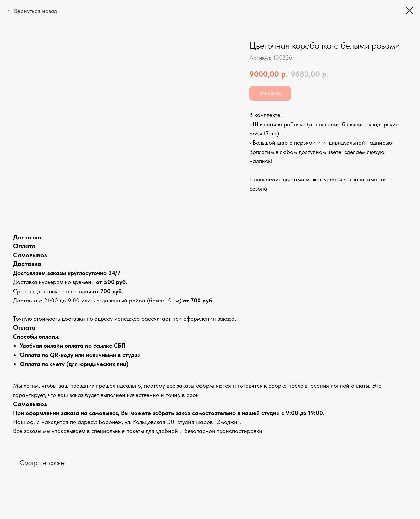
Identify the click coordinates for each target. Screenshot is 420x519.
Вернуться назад (36, 11)
